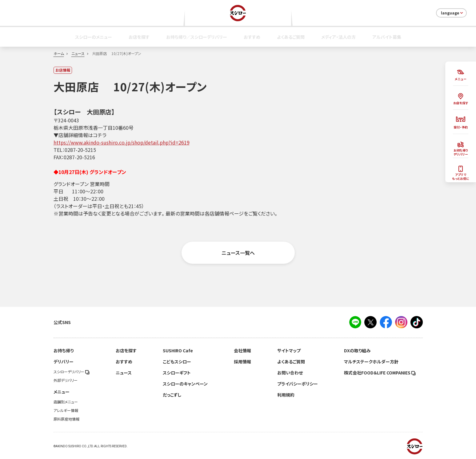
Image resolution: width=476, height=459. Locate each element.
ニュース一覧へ (238, 253)
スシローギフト (177, 373)
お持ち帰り (64, 350)
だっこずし (172, 395)
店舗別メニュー (66, 402)
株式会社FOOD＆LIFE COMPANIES (380, 373)
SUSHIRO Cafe (178, 350)
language (452, 13)
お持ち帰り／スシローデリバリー (197, 37)
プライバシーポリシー (298, 384)
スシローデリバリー (72, 372)
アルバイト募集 (387, 37)
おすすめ (252, 37)
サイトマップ (289, 350)
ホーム (59, 53)
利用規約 (286, 395)
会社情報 (242, 350)
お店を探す (139, 37)
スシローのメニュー (94, 37)
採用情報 (242, 362)
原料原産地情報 (66, 419)
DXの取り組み (357, 350)
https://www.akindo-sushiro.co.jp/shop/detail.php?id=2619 (122, 142)
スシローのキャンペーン (185, 384)
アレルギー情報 (66, 410)
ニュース (78, 53)
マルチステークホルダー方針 (371, 362)
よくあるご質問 (291, 37)
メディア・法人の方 (338, 37)
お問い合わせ (290, 373)
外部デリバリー (66, 380)
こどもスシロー (177, 362)
